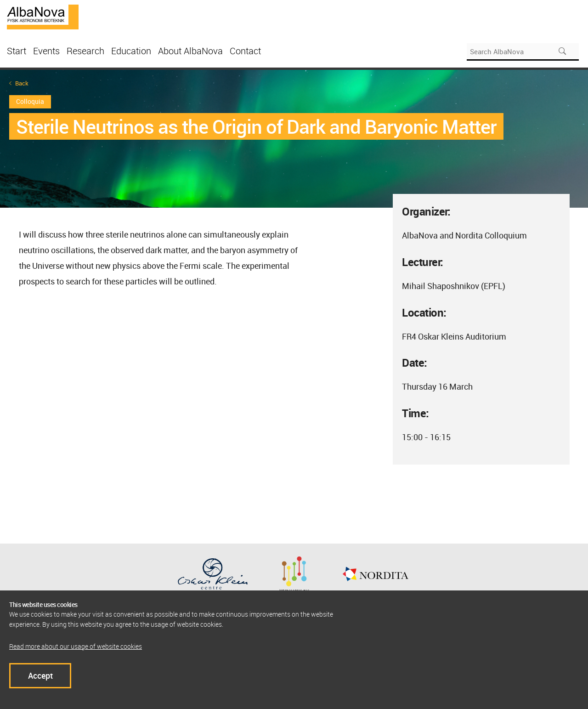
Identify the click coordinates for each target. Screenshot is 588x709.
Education (131, 51)
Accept (40, 675)
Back (22, 83)
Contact (245, 51)
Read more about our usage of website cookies (76, 646)
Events (46, 51)
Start (17, 51)
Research (85, 51)
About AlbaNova (190, 51)
